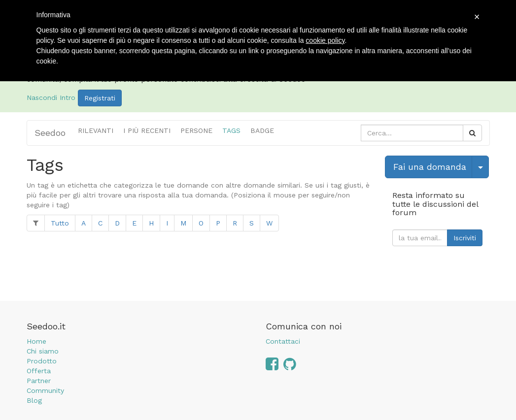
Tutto (60, 223)
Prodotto (42, 361)
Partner (39, 381)
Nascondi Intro (51, 97)
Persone (196, 130)
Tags (231, 130)
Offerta (39, 371)
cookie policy (325, 40)
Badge (262, 130)
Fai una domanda (430, 167)
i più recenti (147, 130)
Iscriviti (465, 238)
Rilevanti (96, 130)
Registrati (100, 98)
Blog (34, 400)
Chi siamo (43, 351)
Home (36, 341)
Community (45, 390)
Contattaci (283, 341)
